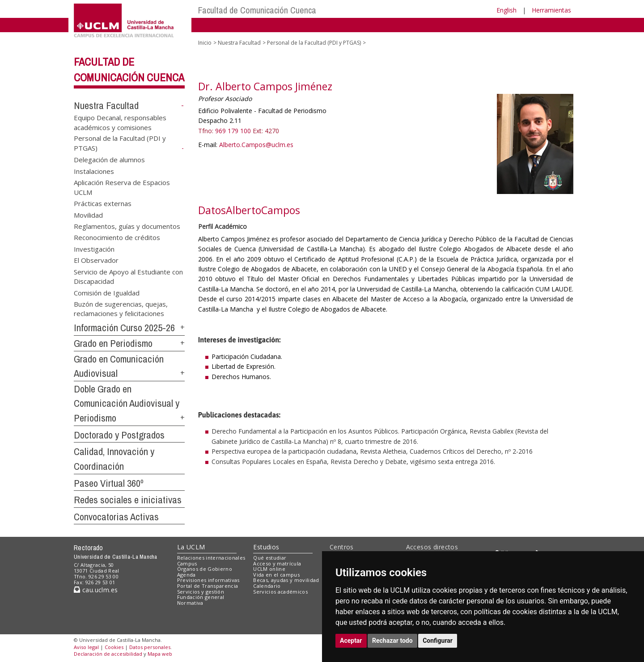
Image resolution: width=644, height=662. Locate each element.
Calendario (267, 586)
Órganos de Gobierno (205, 569)
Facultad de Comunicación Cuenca (257, 10)
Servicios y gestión (201, 592)
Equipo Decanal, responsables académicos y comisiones (120, 122)
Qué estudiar (270, 558)
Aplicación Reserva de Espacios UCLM (122, 187)
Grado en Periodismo (113, 343)
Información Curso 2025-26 (124, 328)
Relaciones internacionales (211, 558)
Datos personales (150, 647)
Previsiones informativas (208, 580)
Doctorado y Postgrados (119, 435)
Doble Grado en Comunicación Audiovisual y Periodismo (127, 403)
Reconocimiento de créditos (117, 237)
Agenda (186, 575)
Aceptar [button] (351, 641)
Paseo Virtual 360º (109, 483)
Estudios (266, 547)
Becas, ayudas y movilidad (286, 580)
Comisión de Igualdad (107, 292)
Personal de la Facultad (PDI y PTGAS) (314, 43)
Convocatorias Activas (116, 517)
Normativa (190, 603)
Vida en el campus (276, 575)
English (506, 10)
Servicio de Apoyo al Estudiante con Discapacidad (128, 276)
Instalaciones (94, 171)
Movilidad (88, 215)
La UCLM (191, 547)
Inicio (205, 43)
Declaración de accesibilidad (108, 654)
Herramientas (551, 10)
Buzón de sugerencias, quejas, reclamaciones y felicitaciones (121, 308)
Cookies (114, 647)
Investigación (94, 249)
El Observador (96, 260)
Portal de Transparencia (208, 586)
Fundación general (201, 597)
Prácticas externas (103, 203)
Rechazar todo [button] (392, 641)
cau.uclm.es (96, 590)
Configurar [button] (438, 641)
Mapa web (160, 654)
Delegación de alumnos (109, 160)
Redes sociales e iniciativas (128, 500)
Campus (187, 563)
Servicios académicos (280, 592)
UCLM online (269, 569)
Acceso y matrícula (277, 563)
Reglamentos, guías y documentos (127, 226)
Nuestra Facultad (106, 105)
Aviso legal (86, 647)
